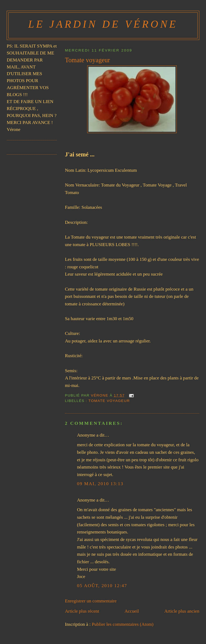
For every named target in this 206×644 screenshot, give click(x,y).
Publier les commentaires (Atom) (123, 624)
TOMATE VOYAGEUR (109, 401)
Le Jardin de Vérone (103, 24)
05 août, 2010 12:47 (102, 586)
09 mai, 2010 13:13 (100, 484)
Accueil (132, 611)
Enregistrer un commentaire (91, 601)
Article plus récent (82, 611)
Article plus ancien (182, 611)
